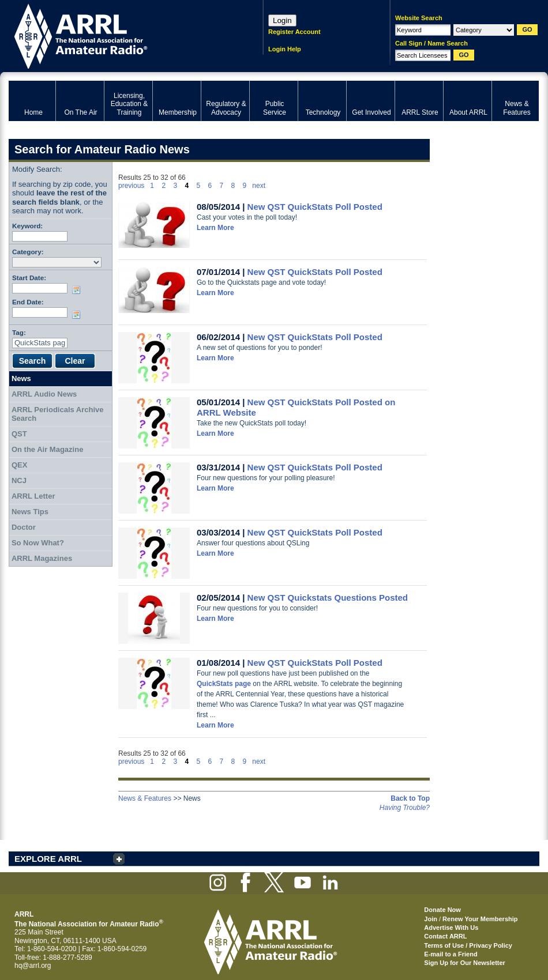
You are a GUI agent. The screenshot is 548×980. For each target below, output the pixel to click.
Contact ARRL (445, 936)
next (259, 186)
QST (19, 434)
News (21, 378)
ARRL (121, 35)
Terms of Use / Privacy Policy (468, 945)
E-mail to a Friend (451, 954)
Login (282, 20)
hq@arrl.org (33, 966)
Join (431, 919)
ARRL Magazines (42, 558)
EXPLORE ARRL (48, 859)
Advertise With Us (451, 928)
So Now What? (38, 543)
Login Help (285, 49)
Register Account (294, 32)
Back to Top (410, 798)
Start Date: (29, 278)
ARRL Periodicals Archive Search (58, 414)
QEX (19, 465)
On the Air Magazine (47, 449)
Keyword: (27, 226)
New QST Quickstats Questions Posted (328, 598)
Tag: (19, 332)
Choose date (78, 290)
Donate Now (442, 910)
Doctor (24, 527)
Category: (28, 252)
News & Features (145, 798)
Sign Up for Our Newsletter (465, 963)
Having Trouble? (405, 808)
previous (131, 186)
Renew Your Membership (480, 919)
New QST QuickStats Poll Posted (315, 207)
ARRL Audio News (44, 394)
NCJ (19, 480)
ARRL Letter (33, 496)
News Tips (30, 512)
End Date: (28, 302)
